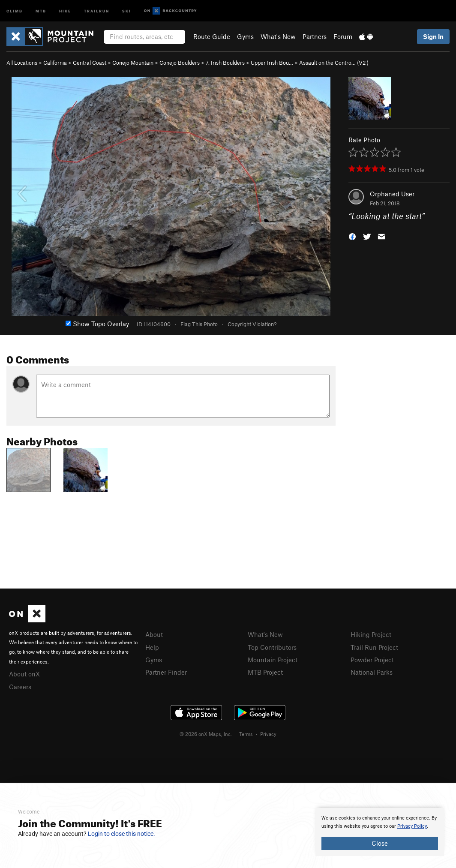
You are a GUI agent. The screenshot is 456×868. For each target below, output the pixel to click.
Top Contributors (272, 647)
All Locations (22, 63)
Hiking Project (371, 634)
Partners (315, 36)
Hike (65, 11)
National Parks (372, 672)
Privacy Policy (412, 826)
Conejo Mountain (133, 63)
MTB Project (265, 672)
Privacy (268, 734)
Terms (246, 734)
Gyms (245, 36)
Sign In (433, 36)
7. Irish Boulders (225, 63)
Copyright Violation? (252, 324)
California (55, 63)
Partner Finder (166, 672)
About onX (24, 674)
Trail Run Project (374, 647)
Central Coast (90, 63)
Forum (343, 36)
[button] (352, 236)
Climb (15, 11)
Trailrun (97, 11)
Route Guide (212, 36)
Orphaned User (392, 194)
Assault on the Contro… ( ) (334, 63)
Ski (127, 11)
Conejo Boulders (180, 63)
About (154, 634)
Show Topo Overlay (97, 324)
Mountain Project (273, 660)
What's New (278, 36)
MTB (41, 11)
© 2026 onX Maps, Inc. (206, 734)
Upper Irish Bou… (272, 63)
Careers (20, 687)
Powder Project (372, 660)
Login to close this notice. (121, 834)
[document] (380, 832)
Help (152, 647)
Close (380, 843)
